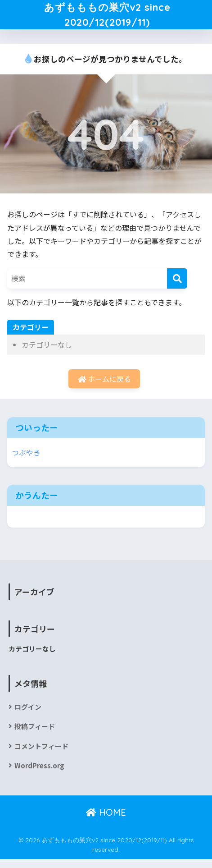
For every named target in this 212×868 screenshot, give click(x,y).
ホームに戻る (104, 387)
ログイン (28, 716)
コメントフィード (41, 755)
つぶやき (26, 461)
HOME (106, 821)
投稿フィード (35, 735)
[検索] (177, 287)
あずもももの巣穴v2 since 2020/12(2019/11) (107, 19)
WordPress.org (39, 774)
